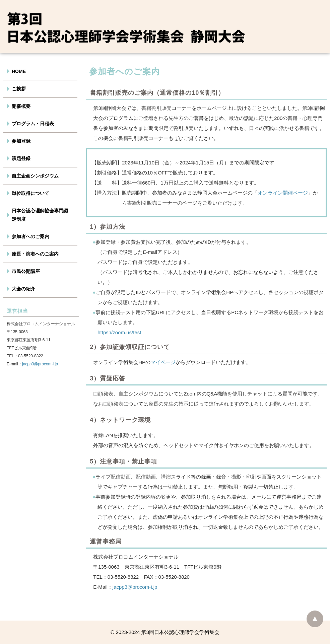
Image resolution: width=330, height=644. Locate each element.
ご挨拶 (19, 89)
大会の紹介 (23, 289)
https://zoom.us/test (119, 332)
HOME (19, 71)
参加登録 (21, 141)
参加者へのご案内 (30, 236)
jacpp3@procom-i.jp (40, 364)
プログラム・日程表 (33, 124)
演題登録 (21, 158)
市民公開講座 (26, 271)
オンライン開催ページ (283, 193)
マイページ (163, 362)
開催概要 (21, 106)
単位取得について (30, 193)
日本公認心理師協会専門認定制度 (40, 215)
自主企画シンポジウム (35, 176)
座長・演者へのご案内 (35, 254)
